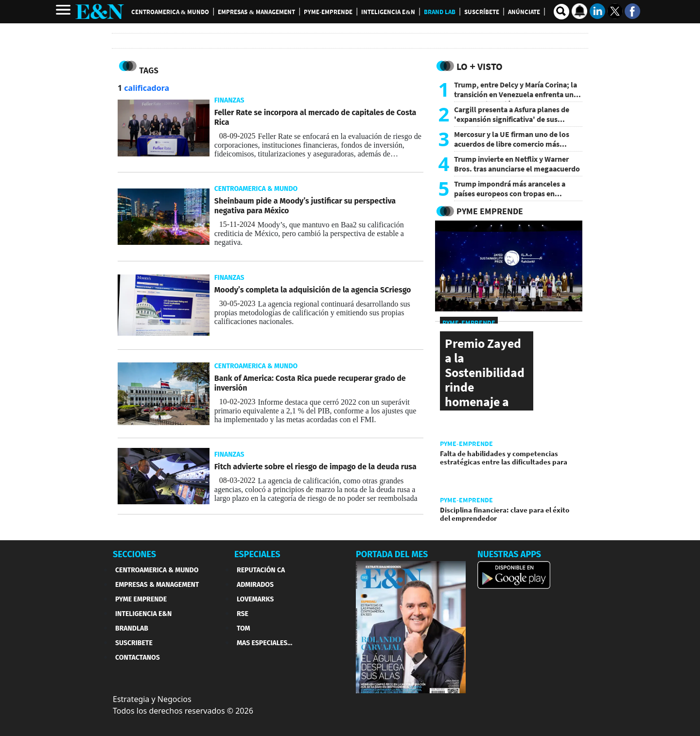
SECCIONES (134, 554)
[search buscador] (561, 12)
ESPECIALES (257, 554)
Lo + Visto (480, 66)
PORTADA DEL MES (392, 554)
